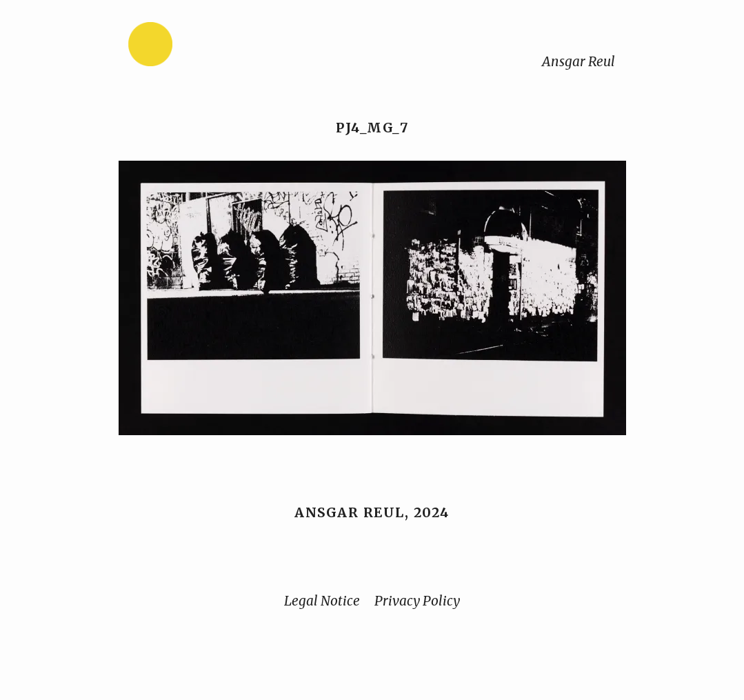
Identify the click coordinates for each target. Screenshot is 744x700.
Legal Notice (322, 601)
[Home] (194, 47)
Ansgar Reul (579, 61)
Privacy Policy (417, 601)
